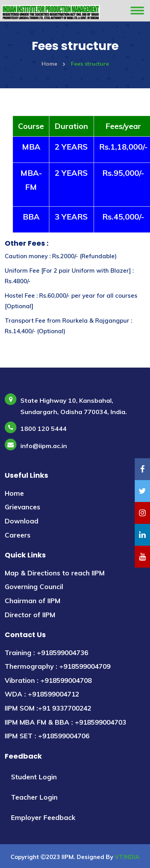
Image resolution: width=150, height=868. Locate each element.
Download (22, 521)
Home (53, 64)
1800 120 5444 (43, 429)
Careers (18, 535)
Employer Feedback (43, 817)
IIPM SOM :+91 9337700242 (48, 708)
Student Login (34, 777)
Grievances (23, 507)
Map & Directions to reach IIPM (55, 573)
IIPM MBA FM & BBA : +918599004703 (65, 722)
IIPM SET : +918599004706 (47, 736)
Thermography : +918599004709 (58, 666)
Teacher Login (34, 797)
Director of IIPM (30, 615)
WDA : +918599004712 (42, 694)
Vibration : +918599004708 (48, 680)
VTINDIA (127, 857)
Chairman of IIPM (33, 601)
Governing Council (34, 587)
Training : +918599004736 (46, 653)
